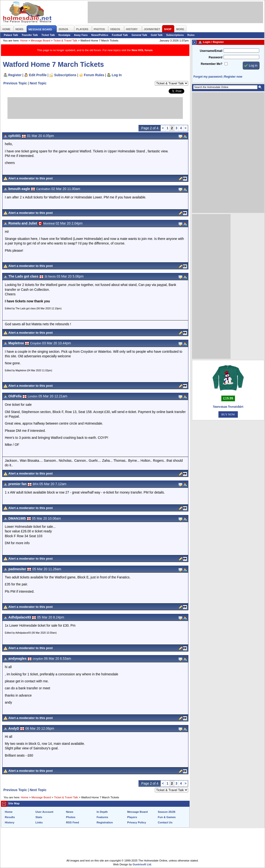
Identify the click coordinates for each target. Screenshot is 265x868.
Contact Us (165, 822)
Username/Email (211, 51)
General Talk (139, 35)
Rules (191, 35)
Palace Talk (11, 35)
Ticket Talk (48, 35)
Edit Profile (38, 75)
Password (215, 57)
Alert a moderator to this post (31, 178)
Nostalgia (64, 35)
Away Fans (81, 35)
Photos (71, 817)
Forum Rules (94, 75)
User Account (44, 812)
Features (102, 817)
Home (24, 41)
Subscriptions (175, 35)
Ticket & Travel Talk (65, 41)
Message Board (41, 41)
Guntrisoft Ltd (142, 864)
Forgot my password (208, 77)
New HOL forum (142, 50)
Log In (117, 75)
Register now (233, 77)
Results (10, 817)
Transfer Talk (30, 35)
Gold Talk (157, 35)
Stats (39, 817)
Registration (105, 822)
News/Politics (100, 35)
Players (132, 817)
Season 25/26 (167, 812)
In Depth (102, 812)
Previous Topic (15, 83)
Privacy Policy (137, 822)
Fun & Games (167, 817)
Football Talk (120, 35)
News (70, 812)
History (10, 822)
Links (39, 822)
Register (15, 75)
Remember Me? (212, 64)
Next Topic (38, 83)
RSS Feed (73, 822)
